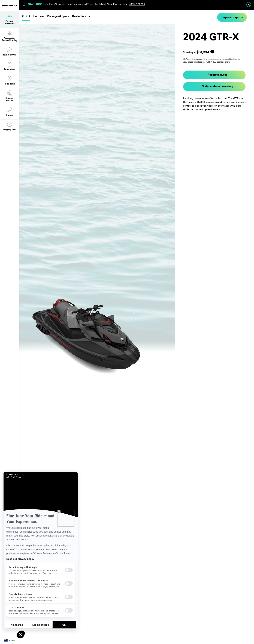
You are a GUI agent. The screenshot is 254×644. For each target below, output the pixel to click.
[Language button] (9, 640)
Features (39, 17)
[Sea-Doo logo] (9, 6)
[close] (249, 5)
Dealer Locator (81, 17)
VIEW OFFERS (137, 5)
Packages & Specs (58, 17)
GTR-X (26, 17)
